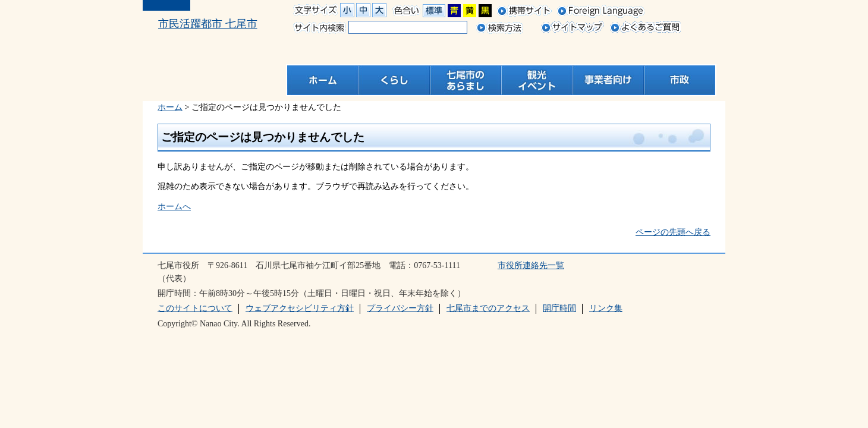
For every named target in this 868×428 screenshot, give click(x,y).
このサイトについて (195, 308)
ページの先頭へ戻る (673, 232)
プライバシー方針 (400, 308)
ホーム (170, 107)
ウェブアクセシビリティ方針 (300, 308)
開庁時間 (559, 308)
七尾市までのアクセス (488, 308)
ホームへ (174, 207)
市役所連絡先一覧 (531, 265)
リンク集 (606, 308)
